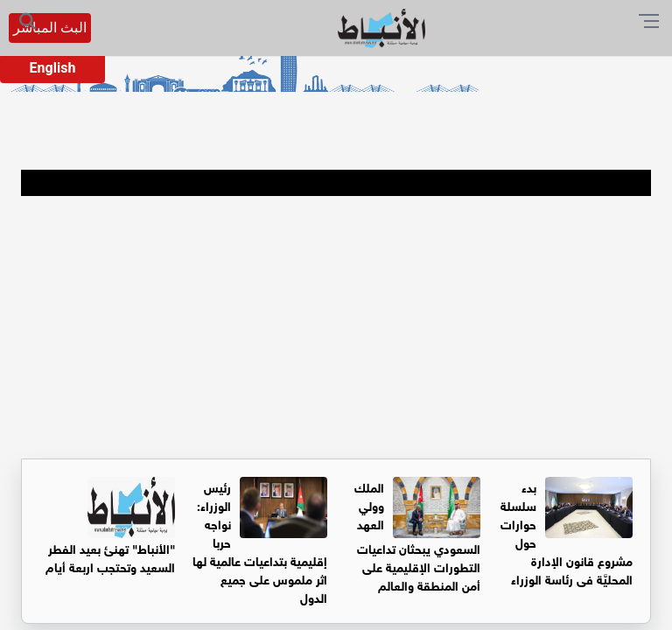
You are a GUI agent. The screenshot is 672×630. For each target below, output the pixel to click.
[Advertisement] (336, 327)
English (53, 68)
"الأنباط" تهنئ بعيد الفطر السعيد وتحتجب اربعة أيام (110, 556)
